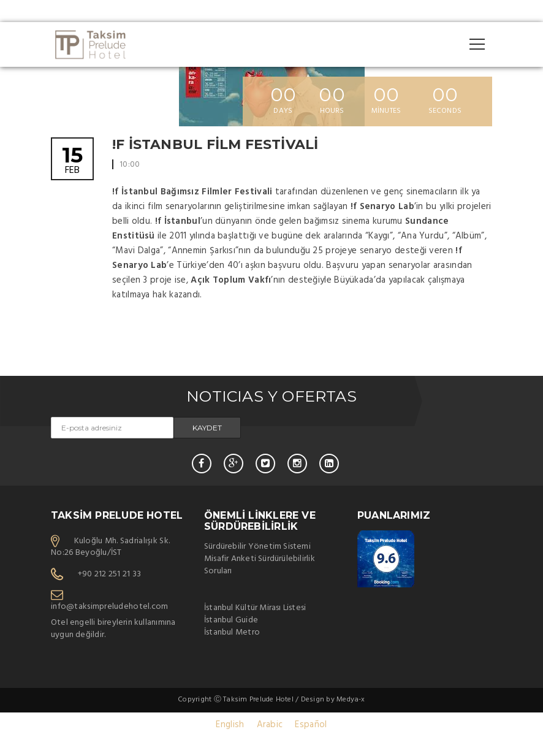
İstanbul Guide (231, 620)
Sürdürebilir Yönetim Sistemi (257, 547)
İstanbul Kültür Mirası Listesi (255, 608)
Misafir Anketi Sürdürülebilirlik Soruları (260, 565)
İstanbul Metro (232, 632)
